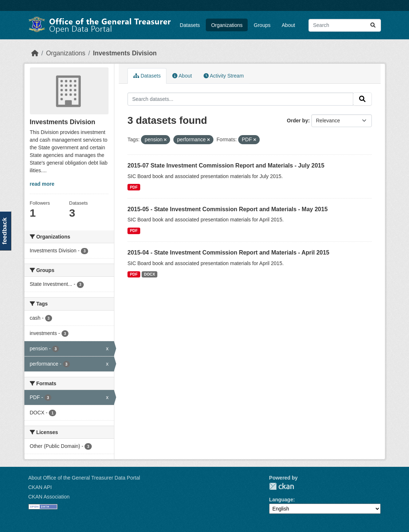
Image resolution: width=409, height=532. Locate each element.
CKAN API (40, 487)
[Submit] (373, 25)
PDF (134, 187)
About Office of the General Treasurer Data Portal (84, 478)
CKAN (282, 486)
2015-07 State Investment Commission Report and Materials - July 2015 (226, 165)
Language (281, 500)
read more (42, 184)
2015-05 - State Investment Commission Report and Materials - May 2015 (228, 209)
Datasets (190, 25)
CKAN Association (49, 497)
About (289, 25)
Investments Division (125, 53)
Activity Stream (224, 76)
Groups (262, 25)
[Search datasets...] (345, 25)
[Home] (35, 53)
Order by (298, 121)
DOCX (149, 274)
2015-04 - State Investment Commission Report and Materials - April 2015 (228, 253)
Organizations (227, 25)
